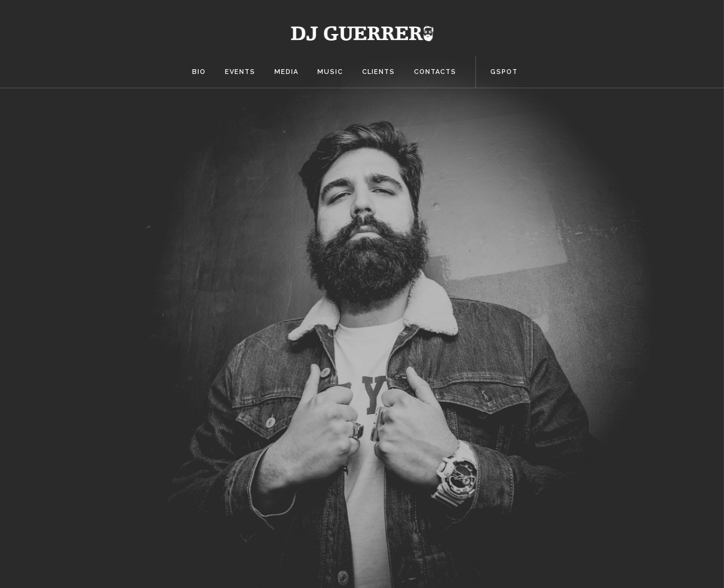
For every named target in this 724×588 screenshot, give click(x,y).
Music (330, 72)
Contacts (435, 72)
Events (240, 72)
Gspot (504, 72)
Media (286, 72)
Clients (378, 72)
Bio (199, 72)
